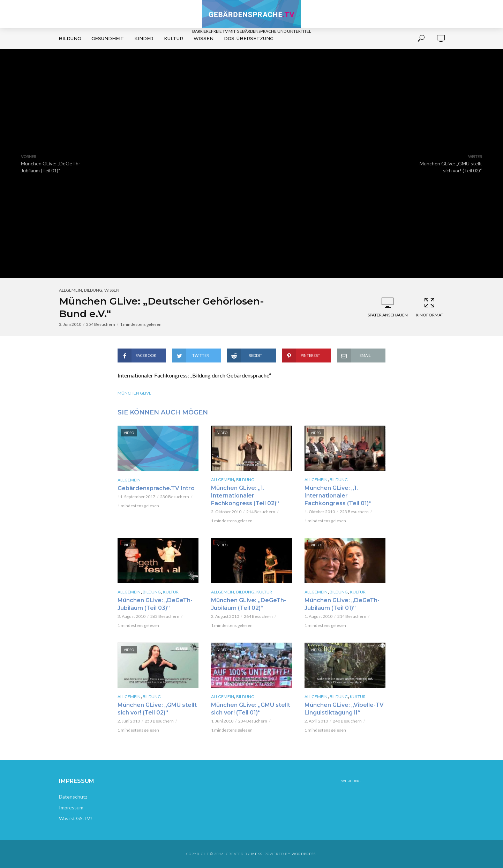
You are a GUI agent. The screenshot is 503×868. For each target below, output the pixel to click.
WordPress (304, 854)
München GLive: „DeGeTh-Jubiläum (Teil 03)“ (155, 604)
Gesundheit (108, 38)
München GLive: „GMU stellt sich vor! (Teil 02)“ (157, 709)
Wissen (204, 38)
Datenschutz (73, 797)
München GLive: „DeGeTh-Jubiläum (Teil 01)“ (342, 604)
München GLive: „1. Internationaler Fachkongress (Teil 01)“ (338, 496)
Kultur (174, 38)
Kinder (144, 38)
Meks (257, 854)
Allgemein (70, 290)
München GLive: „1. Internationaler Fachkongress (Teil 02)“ (245, 496)
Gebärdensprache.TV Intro (156, 488)
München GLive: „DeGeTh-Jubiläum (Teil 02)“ (249, 604)
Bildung (70, 38)
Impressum (71, 807)
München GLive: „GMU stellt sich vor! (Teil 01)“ (251, 709)
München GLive (134, 393)
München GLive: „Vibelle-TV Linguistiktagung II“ (344, 709)
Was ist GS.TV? (76, 818)
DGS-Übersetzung (249, 38)
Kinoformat (429, 307)
